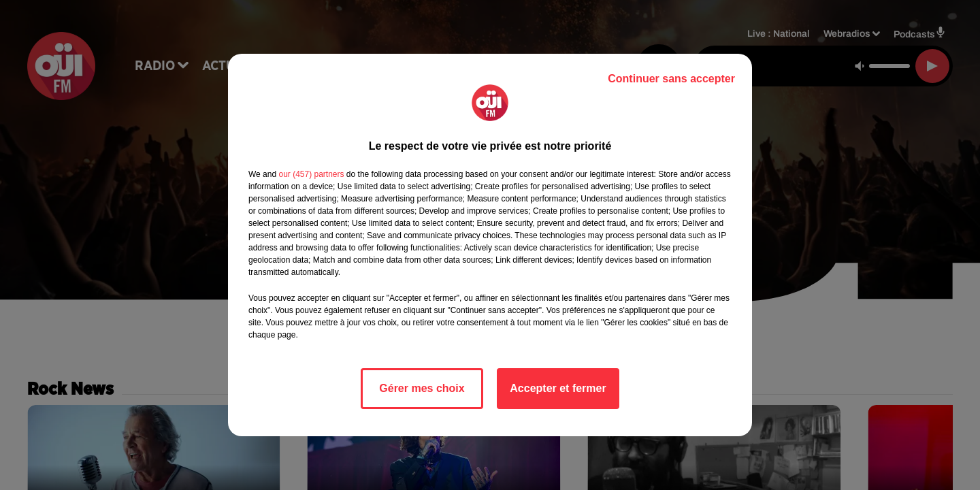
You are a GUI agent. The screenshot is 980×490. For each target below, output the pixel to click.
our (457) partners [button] (311, 174)
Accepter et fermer (558, 388)
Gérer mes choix (422, 388)
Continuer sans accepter (671, 79)
